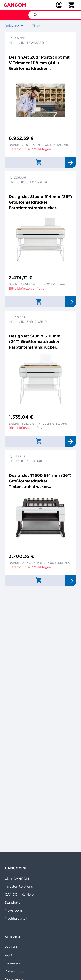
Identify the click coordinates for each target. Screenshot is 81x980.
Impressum (13, 963)
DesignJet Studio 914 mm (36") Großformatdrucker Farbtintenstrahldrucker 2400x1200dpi (40, 202)
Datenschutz (15, 971)
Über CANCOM (17, 879)
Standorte (12, 902)
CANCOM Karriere (19, 894)
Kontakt (11, 947)
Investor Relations (19, 886)
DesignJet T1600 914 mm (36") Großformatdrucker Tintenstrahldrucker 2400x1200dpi (40, 481)
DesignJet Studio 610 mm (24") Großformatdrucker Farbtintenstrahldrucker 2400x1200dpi (35, 342)
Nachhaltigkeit (16, 918)
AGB (8, 955)
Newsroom (13, 910)
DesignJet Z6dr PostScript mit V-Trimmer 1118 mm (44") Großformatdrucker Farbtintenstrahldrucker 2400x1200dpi (39, 63)
